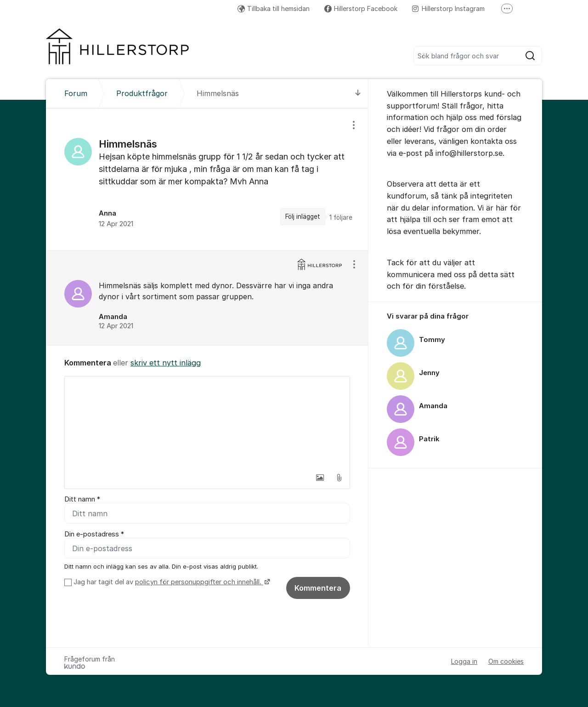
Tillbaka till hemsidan (274, 9)
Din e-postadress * (94, 534)
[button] (320, 478)
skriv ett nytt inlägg (166, 363)
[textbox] (207, 422)
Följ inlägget (303, 217)
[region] (207, 179)
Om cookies (506, 661)
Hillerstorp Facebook (361, 9)
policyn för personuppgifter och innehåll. (199, 582)
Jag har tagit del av (171, 582)
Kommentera (318, 588)
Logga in (464, 661)
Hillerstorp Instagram (448, 9)
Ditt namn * (82, 499)
